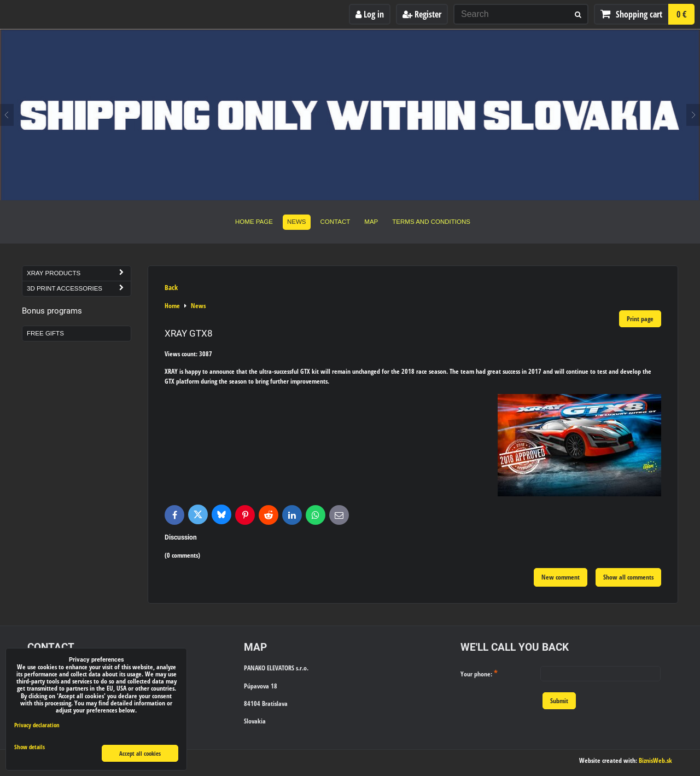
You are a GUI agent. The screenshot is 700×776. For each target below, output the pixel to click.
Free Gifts (45, 333)
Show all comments (628, 577)
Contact (336, 222)
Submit (559, 701)
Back (171, 287)
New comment (561, 577)
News (297, 222)
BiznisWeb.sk (655, 760)
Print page (640, 319)
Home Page (254, 222)
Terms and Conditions (431, 222)
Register (422, 14)
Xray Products (79, 273)
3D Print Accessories (79, 289)
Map (371, 222)
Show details (30, 747)
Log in (370, 14)
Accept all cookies (140, 753)
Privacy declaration (37, 725)
